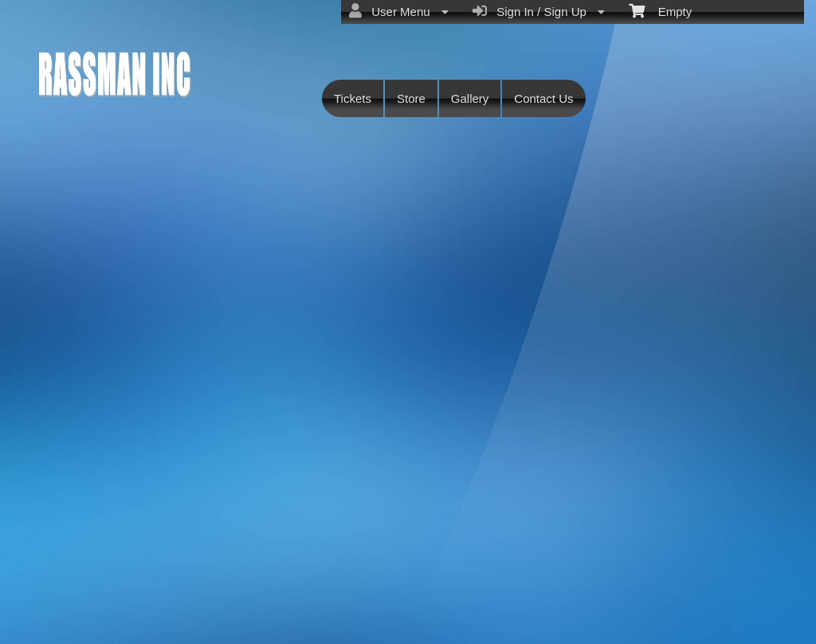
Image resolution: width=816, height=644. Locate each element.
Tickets (353, 98)
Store (411, 98)
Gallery (470, 98)
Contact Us (543, 98)
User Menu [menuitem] (399, 11)
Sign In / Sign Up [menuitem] (539, 11)
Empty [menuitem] (660, 10)
